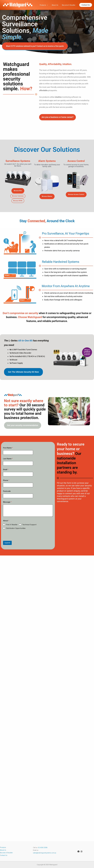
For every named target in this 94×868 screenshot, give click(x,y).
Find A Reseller (12, 525)
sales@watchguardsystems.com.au (45, 853)
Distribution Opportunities (16, 528)
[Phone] (18, 485)
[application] (49, 5)
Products (46, 5)
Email (6, 470)
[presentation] (18, 539)
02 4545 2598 (43, 847)
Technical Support (29, 525)
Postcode (7, 491)
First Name (8, 448)
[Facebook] (78, 851)
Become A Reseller (69, 5)
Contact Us (4, 855)
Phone (6, 480)
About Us (56, 5)
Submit (7, 543)
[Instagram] (81, 851)
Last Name (8, 459)
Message (7, 502)
